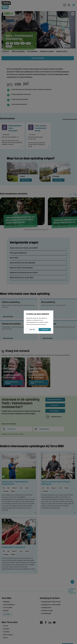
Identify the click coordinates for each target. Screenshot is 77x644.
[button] (47, 325)
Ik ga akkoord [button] (45, 330)
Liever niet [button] (32, 330)
